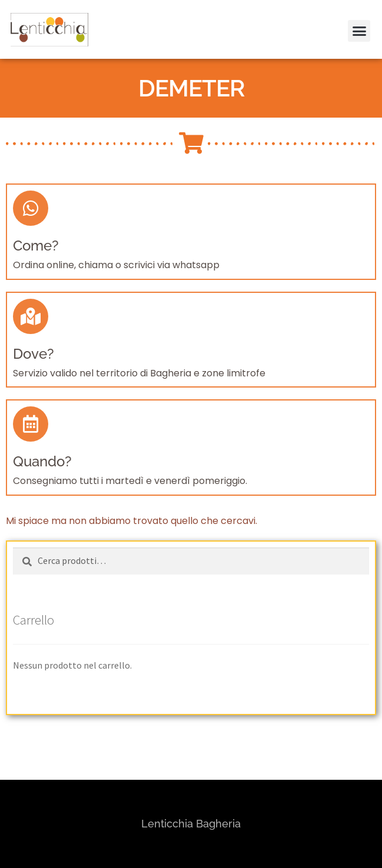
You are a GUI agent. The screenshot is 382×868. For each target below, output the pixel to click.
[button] (357, 16)
